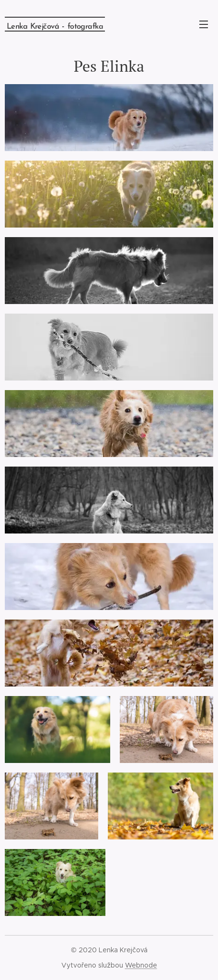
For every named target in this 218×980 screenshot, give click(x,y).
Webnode (141, 965)
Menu (204, 24)
